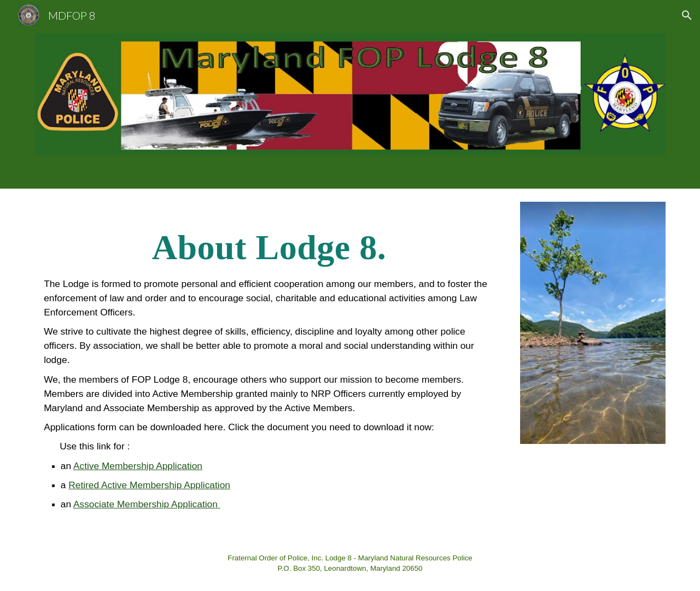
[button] (687, 15)
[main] (269, 361)
